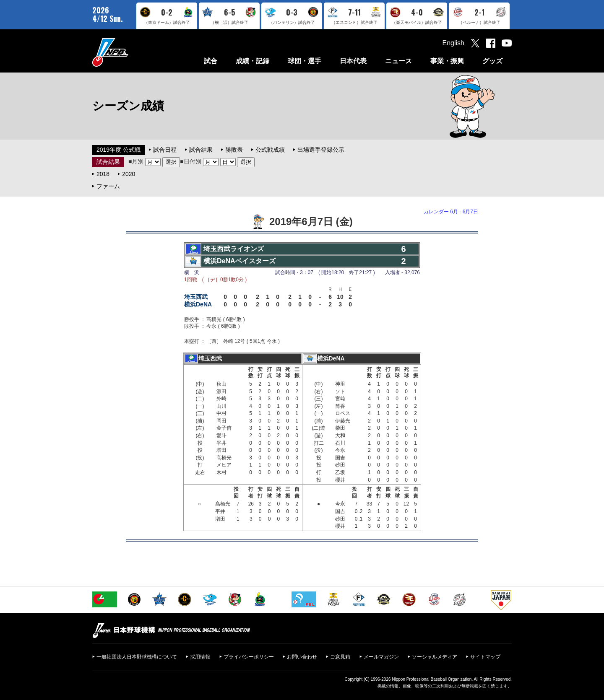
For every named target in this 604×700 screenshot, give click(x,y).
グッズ (492, 61)
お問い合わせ (302, 657)
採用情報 (200, 657)
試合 (211, 61)
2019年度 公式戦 (118, 150)
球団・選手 (305, 61)
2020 (129, 174)
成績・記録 (253, 61)
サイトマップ (485, 657)
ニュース (398, 61)
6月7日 (470, 212)
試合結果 (201, 150)
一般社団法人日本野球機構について (137, 657)
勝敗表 (234, 150)
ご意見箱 (340, 657)
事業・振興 (447, 61)
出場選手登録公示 (321, 150)
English (453, 43)
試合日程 (165, 150)
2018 (103, 174)
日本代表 (353, 61)
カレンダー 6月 (441, 212)
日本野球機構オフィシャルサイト (131, 52)
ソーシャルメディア (435, 657)
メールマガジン (381, 657)
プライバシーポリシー (249, 657)
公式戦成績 (270, 150)
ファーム (108, 186)
